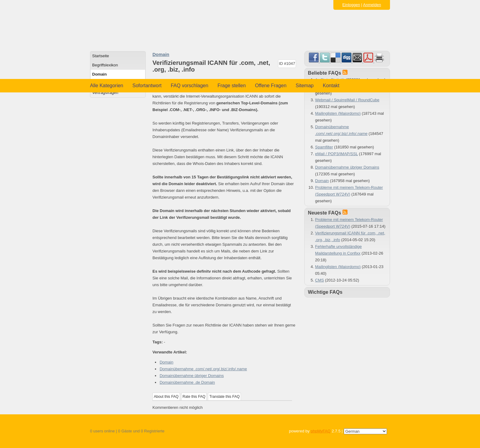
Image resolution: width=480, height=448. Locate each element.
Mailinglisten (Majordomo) (338, 113)
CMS (319, 280)
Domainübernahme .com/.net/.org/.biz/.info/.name (203, 369)
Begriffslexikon (105, 65)
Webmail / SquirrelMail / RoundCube (347, 100)
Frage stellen (232, 86)
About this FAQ (166, 397)
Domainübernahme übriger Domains (192, 376)
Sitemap (305, 86)
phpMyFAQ (321, 431)
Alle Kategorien (107, 86)
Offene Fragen (271, 86)
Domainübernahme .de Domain (187, 382)
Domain (99, 74)
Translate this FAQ (225, 397)
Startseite (101, 56)
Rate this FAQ (194, 397)
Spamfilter (324, 147)
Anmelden (372, 5)
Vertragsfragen (105, 93)
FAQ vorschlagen (190, 86)
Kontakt (331, 86)
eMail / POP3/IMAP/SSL (336, 154)
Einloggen (351, 5)
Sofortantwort (147, 86)
